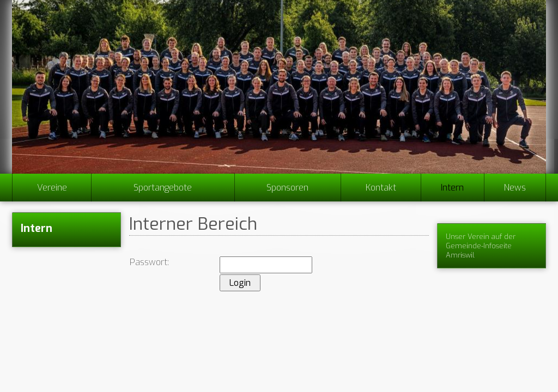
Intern (452, 188)
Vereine (52, 188)
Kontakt (381, 188)
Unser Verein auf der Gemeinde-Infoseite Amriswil (481, 246)
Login (240, 283)
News (515, 188)
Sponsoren (287, 188)
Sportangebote (163, 188)
